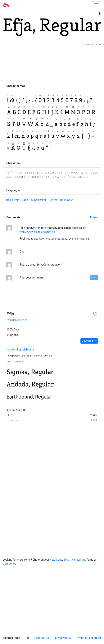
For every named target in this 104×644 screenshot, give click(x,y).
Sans (59, 560)
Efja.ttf (14, 415)
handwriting (14, 350)
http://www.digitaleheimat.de (37, 232)
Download (87, 341)
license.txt (15, 420)
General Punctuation (61, 200)
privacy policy (63, 638)
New (52, 560)
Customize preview (92, 45)
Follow (94, 217)
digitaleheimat (18, 320)
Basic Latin (13, 200)
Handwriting (79, 560)
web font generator (89, 638)
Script (67, 560)
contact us (43, 638)
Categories (9, 564)
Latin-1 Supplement (34, 200)
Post (94, 278)
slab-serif (29, 350)
